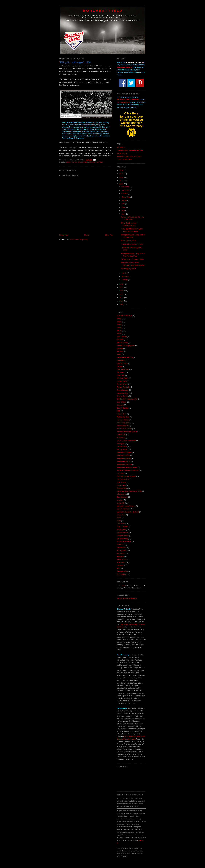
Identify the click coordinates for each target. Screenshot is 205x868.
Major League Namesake (126, 441)
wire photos (121, 574)
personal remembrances (126, 506)
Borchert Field (103, 11)
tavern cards (122, 548)
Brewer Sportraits (123, 387)
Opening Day (122, 488)
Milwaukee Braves (124, 458)
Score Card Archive (124, 159)
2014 (122, 287)
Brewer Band (122, 381)
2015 (122, 284)
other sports (121, 494)
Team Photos (122, 153)
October (125, 194)
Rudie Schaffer (123, 527)
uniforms (120, 565)
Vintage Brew (122, 571)
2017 (122, 181)
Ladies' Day (121, 435)
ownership (121, 503)
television (120, 556)
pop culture (121, 515)
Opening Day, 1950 (128, 269)
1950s (119, 334)
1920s (119, 325)
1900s (119, 319)
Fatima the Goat (123, 417)
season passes (123, 533)
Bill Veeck (121, 372)
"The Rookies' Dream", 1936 (132, 244)
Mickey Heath (122, 449)
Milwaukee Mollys (124, 461)
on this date (121, 485)
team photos (122, 551)
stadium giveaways (124, 542)
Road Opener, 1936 (128, 241)
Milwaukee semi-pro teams (127, 467)
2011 (122, 298)
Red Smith (121, 524)
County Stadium (123, 408)
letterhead (121, 438)
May (123, 211)
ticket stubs (121, 562)
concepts (120, 405)
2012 (122, 294)
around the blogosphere (126, 346)
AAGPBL (120, 340)
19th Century (122, 337)
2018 (122, 177)
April (124, 214)
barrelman (121, 360)
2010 (122, 301)
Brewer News (122, 384)
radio (119, 521)
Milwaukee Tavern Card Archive (129, 156)
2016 (122, 184)
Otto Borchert (122, 497)
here (123, 585)
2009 (122, 304)
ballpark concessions (125, 357)
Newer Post (64, 235)
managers (121, 444)
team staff (121, 553)
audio (119, 354)
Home (87, 235)
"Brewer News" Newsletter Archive (130, 150)
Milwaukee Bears (123, 455)
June (124, 207)
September (126, 197)
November (126, 190)
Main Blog (121, 147)
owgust (120, 500)
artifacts (120, 349)
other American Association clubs (129, 491)
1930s (68, 162)
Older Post (109, 235)
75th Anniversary (123, 102)
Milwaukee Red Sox (124, 464)
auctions (120, 351)
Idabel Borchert (123, 426)
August (124, 200)
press (119, 518)
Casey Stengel (122, 390)
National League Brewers (126, 476)
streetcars (121, 545)
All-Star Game (122, 343)
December (126, 187)
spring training (96, 162)
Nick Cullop (121, 482)
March (124, 273)
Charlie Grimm (122, 396)
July (123, 204)
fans (119, 411)
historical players (80, 162)
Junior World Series (124, 429)
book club (121, 375)
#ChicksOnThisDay (124, 316)
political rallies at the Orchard (128, 512)
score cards (121, 530)
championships (123, 393)
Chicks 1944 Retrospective (127, 399)
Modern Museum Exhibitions (128, 470)
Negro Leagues (123, 479)
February (125, 276)
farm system (122, 414)
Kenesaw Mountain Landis (127, 432)
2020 (122, 170)
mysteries (121, 473)
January (125, 280)
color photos (122, 402)
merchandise (122, 446)
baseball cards (122, 363)
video (119, 568)
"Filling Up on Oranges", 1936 (132, 259)
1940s (119, 331)
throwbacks (121, 559)
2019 (122, 174)
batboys (120, 366)
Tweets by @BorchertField (127, 598)
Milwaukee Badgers (124, 452)
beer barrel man (123, 369)
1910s (119, 322)
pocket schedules (123, 509)
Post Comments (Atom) (79, 240)
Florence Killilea (123, 420)
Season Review (123, 536)
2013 (122, 291)
